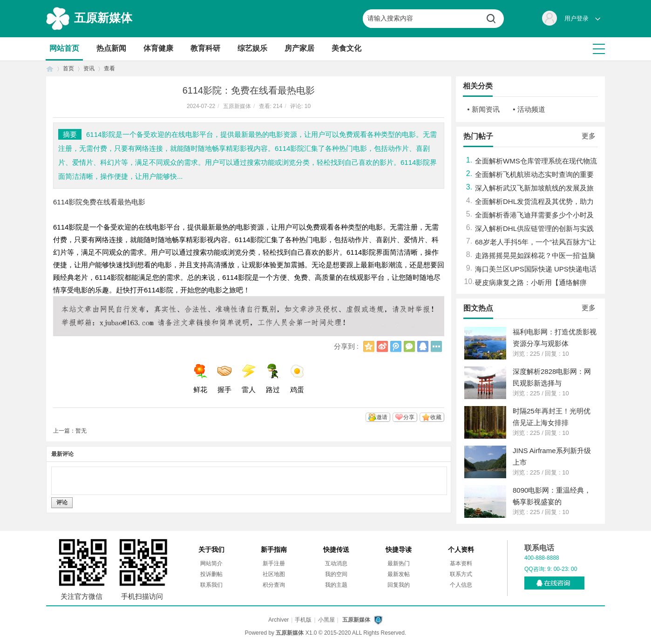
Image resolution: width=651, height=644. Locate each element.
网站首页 (64, 48)
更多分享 (436, 346)
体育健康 (158, 48)
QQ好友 (423, 346)
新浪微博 (382, 346)
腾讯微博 (396, 346)
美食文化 (346, 48)
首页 (50, 69)
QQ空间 (369, 346)
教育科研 (205, 48)
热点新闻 (111, 48)
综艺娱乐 (252, 48)
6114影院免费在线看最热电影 (99, 202)
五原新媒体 (103, 18)
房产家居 (299, 48)
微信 (409, 346)
